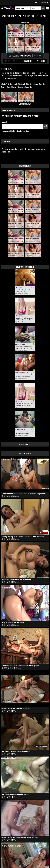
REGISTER (45, 2)
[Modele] (22, 127)
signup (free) (6, 152)
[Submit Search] (43, 8)
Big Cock (22, 84)
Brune (36, 84)
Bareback (13, 84)
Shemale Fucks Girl (26, 87)
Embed (41, 61)
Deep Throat (12, 87)
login (42, 149)
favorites (28, 61)
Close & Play (25, 55)
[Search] (23, 8)
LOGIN (36, 2)
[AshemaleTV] (7, 8)
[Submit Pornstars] (46, 127)
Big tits (29, 84)
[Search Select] (35, 8)
